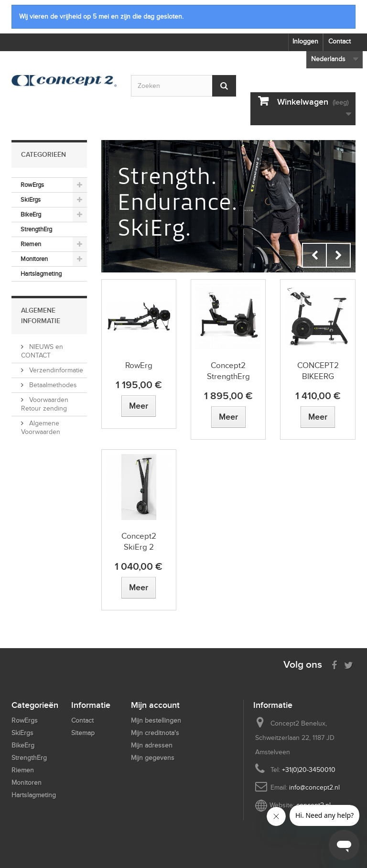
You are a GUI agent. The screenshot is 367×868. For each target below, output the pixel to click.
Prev (314, 255)
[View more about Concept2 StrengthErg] (228, 417)
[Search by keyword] (183, 86)
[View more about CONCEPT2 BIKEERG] (318, 417)
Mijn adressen (152, 745)
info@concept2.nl (314, 787)
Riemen (31, 244)
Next (338, 255)
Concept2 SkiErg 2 (139, 542)
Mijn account (155, 705)
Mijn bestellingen (156, 721)
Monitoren (34, 259)
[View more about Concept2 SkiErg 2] (139, 588)
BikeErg (31, 214)
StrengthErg (36, 229)
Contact (340, 41)
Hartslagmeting (41, 274)
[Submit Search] (224, 86)
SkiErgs (31, 200)
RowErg (139, 365)
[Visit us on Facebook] (334, 664)
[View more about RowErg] (139, 406)
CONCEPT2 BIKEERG (318, 371)
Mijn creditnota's (155, 733)
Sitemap (83, 733)
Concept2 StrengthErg (228, 371)
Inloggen (305, 41)
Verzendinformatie (55, 370)
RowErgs (32, 185)
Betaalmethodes (52, 385)
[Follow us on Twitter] (349, 664)
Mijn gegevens (153, 758)
